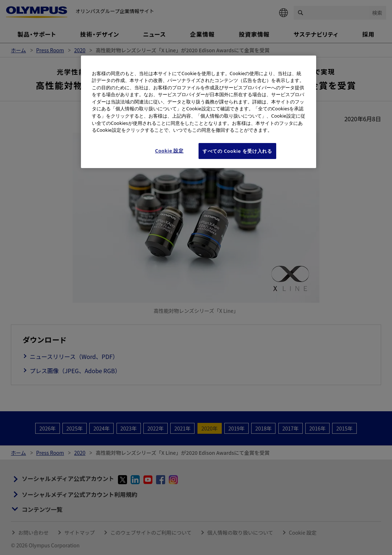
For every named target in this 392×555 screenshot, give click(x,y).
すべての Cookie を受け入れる (237, 151)
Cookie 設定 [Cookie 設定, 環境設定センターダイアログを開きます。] (169, 151)
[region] (199, 112)
